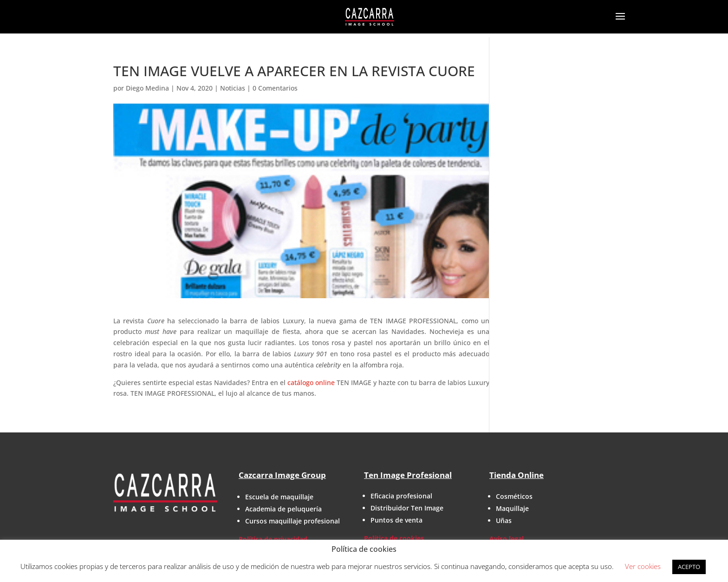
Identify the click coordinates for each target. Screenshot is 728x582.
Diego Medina (147, 88)
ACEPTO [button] (689, 567)
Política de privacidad (273, 539)
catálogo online (311, 383)
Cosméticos (514, 496)
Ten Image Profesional (408, 475)
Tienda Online (517, 475)
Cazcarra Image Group (282, 475)
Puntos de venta (396, 520)
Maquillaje (512, 508)
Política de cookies (394, 538)
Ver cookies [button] (643, 566)
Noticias (233, 88)
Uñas (504, 520)
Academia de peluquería (283, 509)
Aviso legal (507, 539)
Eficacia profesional (401, 496)
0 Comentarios (275, 88)
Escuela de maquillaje (279, 497)
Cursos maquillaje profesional (292, 521)
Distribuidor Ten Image (407, 508)
